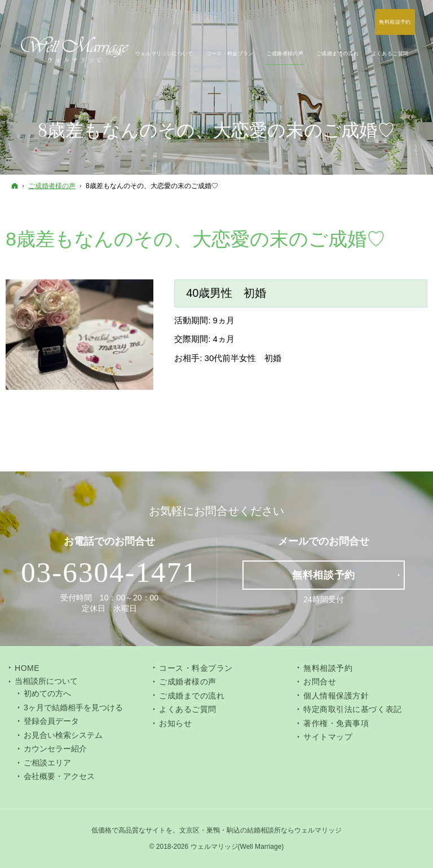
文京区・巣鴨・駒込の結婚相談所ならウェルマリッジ (260, 830)
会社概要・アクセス (59, 776)
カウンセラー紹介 (55, 749)
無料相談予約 (328, 668)
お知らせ (175, 723)
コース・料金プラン (196, 668)
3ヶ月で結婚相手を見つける (73, 707)
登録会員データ (51, 721)
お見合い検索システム (63, 735)
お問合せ (320, 682)
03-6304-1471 (109, 572)
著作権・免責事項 (336, 723)
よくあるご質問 (188, 709)
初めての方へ (47, 693)
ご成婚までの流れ (192, 696)
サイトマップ (328, 737)
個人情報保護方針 (336, 696)
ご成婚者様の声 (188, 682)
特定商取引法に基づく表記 (353, 709)
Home (27, 668)
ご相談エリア (47, 763)
